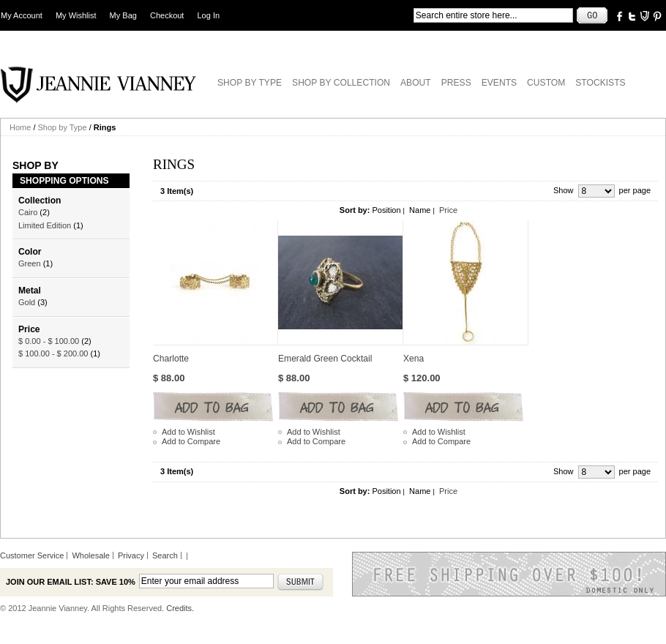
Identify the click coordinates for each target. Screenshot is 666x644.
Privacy (131, 555)
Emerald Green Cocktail (325, 359)
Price (448, 210)
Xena (414, 359)
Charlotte (171, 359)
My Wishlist (76, 15)
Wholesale (90, 555)
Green (30, 263)
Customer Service (32, 555)
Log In (209, 15)
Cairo (28, 212)
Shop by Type (63, 127)
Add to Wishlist (188, 432)
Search (165, 555)
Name (420, 210)
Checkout (167, 15)
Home (20, 127)
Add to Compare (191, 441)
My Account (22, 15)
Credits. (180, 608)
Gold (27, 302)
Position (386, 210)
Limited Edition (45, 225)
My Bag (123, 15)
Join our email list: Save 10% (71, 582)
